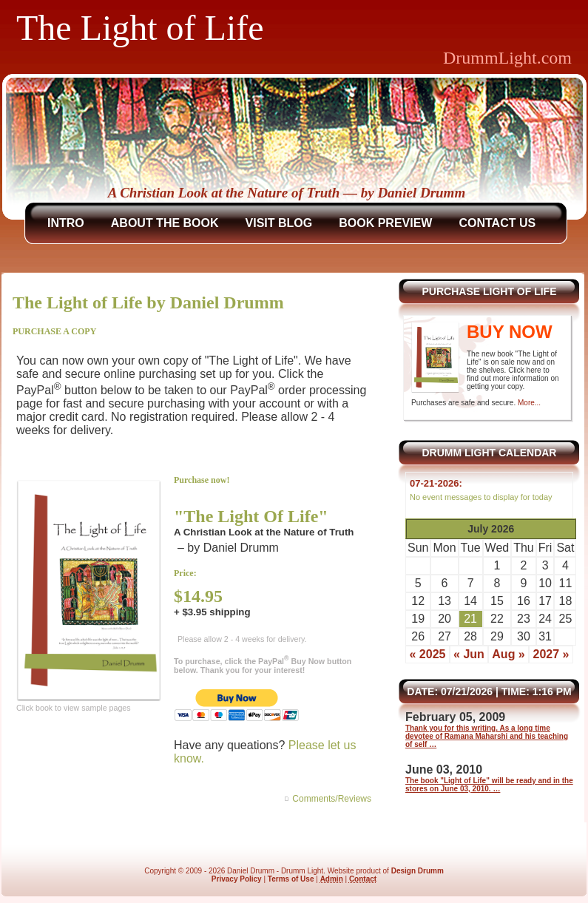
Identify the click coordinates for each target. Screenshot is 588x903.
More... (529, 403)
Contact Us (497, 223)
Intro (66, 223)
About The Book (165, 223)
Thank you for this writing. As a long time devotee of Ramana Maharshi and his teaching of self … (487, 736)
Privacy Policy (237, 879)
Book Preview (385, 223)
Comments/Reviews (332, 799)
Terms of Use (291, 879)
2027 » (551, 654)
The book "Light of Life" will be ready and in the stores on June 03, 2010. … (489, 785)
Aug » (508, 654)
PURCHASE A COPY (54, 331)
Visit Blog (279, 223)
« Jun (469, 654)
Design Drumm (418, 871)
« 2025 (427, 654)
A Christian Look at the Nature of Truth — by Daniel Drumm (287, 193)
